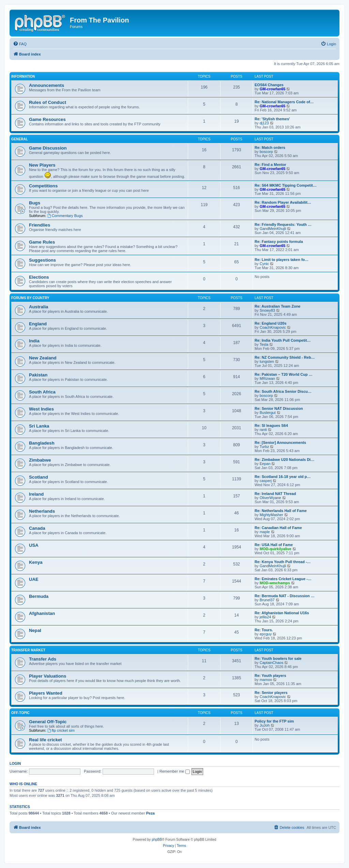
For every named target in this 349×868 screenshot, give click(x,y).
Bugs (35, 203)
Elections (39, 277)
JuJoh (265, 725)
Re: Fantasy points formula (279, 242)
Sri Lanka (39, 426)
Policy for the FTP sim (274, 721)
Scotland (39, 477)
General (20, 139)
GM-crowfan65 (273, 89)
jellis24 (265, 617)
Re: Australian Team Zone (277, 306)
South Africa (42, 392)
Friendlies (40, 225)
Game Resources (47, 119)
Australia (39, 307)
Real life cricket (45, 740)
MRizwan (267, 378)
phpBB (157, 840)
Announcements (47, 85)
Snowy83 (267, 310)
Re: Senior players (271, 693)
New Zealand (43, 358)
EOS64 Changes (269, 85)
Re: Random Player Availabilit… (283, 202)
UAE (34, 579)
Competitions (43, 186)
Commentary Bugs (65, 216)
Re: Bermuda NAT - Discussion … (285, 596)
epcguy (266, 634)
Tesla (264, 344)
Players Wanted (46, 693)
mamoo (266, 680)
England (38, 324)
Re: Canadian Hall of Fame (278, 528)
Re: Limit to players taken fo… (282, 260)
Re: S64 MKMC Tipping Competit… (286, 185)
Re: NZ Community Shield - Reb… (285, 357)
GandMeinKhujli (273, 229)
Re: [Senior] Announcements (280, 443)
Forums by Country (30, 298)
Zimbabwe (40, 460)
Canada (37, 528)
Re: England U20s (271, 323)
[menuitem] (20, 44)
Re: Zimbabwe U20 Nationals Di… (284, 460)
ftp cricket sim (61, 730)
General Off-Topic (48, 722)
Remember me (175, 771)
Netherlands (42, 511)
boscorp (266, 152)
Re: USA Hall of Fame (274, 545)
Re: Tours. (264, 630)
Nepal (35, 630)
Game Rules (42, 242)
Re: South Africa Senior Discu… (283, 391)
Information (23, 76)
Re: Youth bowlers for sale (278, 658)
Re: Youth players (270, 676)
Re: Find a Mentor (270, 165)
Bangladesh (42, 443)
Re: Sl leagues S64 (271, 425)
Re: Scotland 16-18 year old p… (283, 477)
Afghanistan (42, 613)
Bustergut (268, 413)
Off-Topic (20, 713)
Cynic (264, 264)
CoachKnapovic (273, 327)
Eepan (265, 464)
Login (15, 763)
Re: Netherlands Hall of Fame (281, 511)
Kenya (36, 562)
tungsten (267, 361)
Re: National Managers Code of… (284, 102)
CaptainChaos (272, 663)
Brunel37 (267, 600)
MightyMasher (271, 515)
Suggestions (42, 260)
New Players (42, 165)
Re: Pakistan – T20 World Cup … (284, 374)
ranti (263, 430)
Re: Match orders (270, 148)
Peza (150, 813)
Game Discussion (48, 148)
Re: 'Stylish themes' (272, 119)
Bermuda (39, 596)
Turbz (264, 447)
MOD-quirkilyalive (276, 549)
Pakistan (38, 375)
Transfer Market (28, 650)
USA (34, 545)
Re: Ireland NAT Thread (275, 494)
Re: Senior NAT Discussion (279, 408)
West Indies (41, 409)
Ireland (36, 494)
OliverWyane (270, 498)
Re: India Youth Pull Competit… (283, 340)
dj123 (264, 123)
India (34, 341)
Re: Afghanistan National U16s (282, 613)
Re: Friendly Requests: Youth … (283, 224)
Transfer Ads (43, 659)
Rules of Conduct (48, 102)
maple (265, 532)
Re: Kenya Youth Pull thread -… (283, 562)
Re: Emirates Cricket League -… (283, 579)
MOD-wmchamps (275, 583)
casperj (266, 481)
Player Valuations (48, 676)
